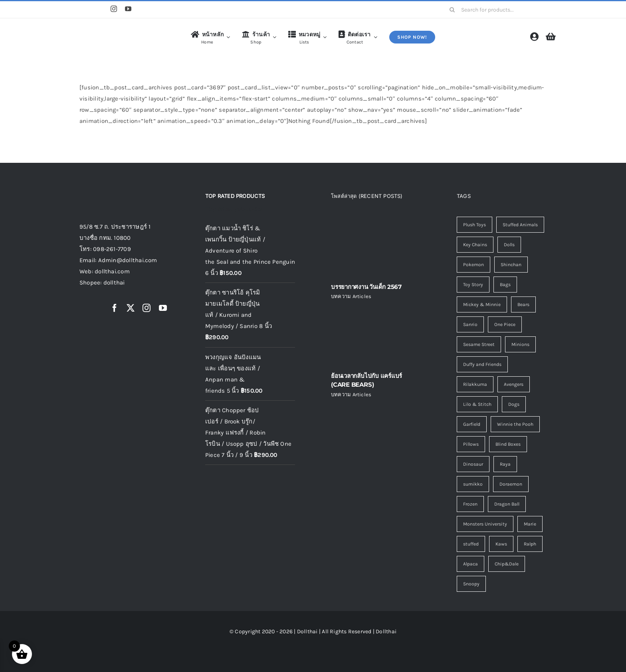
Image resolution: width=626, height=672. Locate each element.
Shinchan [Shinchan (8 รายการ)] (511, 265)
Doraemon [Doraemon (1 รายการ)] (511, 484)
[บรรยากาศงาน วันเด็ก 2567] (376, 247)
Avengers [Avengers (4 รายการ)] (514, 384)
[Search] (452, 10)
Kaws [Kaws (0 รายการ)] (501, 544)
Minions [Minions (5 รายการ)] (520, 344)
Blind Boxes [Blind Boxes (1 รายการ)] (508, 444)
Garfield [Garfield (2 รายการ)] (472, 424)
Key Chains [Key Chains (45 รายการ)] (475, 245)
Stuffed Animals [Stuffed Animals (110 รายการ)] (520, 225)
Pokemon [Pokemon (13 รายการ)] (473, 265)
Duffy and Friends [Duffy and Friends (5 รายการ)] (482, 364)
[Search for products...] (495, 10)
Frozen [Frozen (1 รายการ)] (470, 504)
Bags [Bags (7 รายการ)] (505, 285)
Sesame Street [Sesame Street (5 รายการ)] (479, 344)
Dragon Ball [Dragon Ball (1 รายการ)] (507, 504)
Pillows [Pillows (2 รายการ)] (471, 444)
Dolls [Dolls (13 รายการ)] (509, 245)
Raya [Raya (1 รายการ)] (505, 464)
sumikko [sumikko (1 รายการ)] (473, 484)
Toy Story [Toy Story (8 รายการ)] (473, 285)
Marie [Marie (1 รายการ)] (530, 524)
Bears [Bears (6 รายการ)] (523, 304)
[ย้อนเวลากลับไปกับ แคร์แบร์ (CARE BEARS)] (376, 336)
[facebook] (115, 308)
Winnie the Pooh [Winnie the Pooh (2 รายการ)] (515, 424)
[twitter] (131, 308)
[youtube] (128, 9)
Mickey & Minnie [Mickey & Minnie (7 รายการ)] (482, 304)
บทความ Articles (351, 296)
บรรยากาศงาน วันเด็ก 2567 (366, 287)
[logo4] (111, 30)
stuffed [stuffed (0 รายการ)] (471, 544)
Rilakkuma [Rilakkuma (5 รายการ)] (475, 384)
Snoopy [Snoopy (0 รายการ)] (471, 584)
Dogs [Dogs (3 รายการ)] (514, 404)
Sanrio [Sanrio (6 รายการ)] (470, 324)
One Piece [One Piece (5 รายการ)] (505, 324)
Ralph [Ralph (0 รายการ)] (530, 544)
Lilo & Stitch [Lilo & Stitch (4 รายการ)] (477, 404)
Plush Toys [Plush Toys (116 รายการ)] (474, 225)
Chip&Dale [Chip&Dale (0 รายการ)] (507, 564)
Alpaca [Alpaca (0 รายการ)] (470, 564)
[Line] (99, 10)
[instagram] (114, 9)
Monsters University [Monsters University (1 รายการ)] (485, 524)
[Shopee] (83, 10)
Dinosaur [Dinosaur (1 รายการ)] (473, 464)
